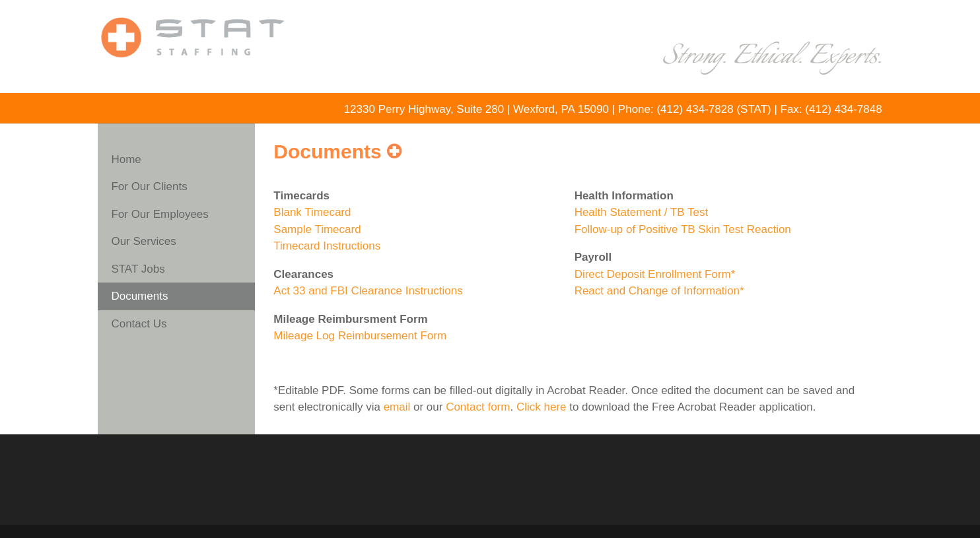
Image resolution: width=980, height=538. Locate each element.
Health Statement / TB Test (642, 212)
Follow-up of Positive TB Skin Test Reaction (683, 229)
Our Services (143, 241)
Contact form (478, 407)
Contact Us (139, 324)
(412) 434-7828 (695, 109)
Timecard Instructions (327, 246)
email (397, 407)
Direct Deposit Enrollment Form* (655, 274)
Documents (139, 296)
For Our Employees (159, 214)
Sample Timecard (317, 229)
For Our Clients (149, 186)
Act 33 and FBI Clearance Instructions (368, 291)
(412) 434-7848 (843, 109)
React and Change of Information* (659, 291)
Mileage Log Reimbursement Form (360, 336)
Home (126, 159)
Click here (542, 407)
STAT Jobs (138, 269)
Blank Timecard (312, 212)
